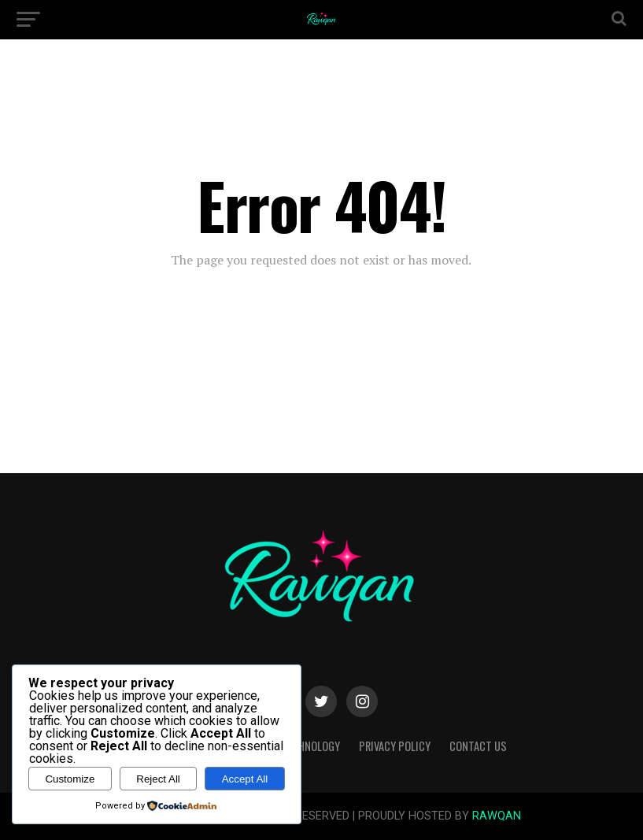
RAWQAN (497, 816)
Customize (70, 779)
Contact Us (478, 746)
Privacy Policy (395, 746)
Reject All (158, 779)
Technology (310, 746)
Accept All (245, 779)
